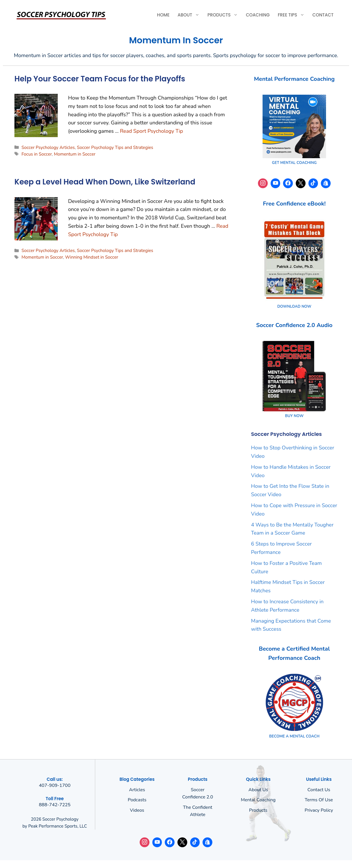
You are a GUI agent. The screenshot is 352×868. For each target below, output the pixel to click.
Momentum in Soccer (75, 154)
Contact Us (319, 790)
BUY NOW (294, 416)
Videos (137, 810)
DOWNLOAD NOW (294, 307)
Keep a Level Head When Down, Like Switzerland (105, 182)
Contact (323, 15)
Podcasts (137, 800)
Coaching (258, 15)
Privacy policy (319, 810)
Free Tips (293, 15)
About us (258, 790)
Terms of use (319, 800)
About (191, 15)
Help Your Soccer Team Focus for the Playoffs (100, 79)
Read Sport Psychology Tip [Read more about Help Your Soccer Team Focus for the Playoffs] (151, 131)
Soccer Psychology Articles (48, 148)
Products (225, 15)
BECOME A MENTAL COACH (294, 736)
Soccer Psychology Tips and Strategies (115, 148)
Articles (137, 790)
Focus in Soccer (36, 154)
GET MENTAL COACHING (294, 163)
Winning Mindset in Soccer (92, 257)
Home (163, 15)
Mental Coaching (258, 800)
